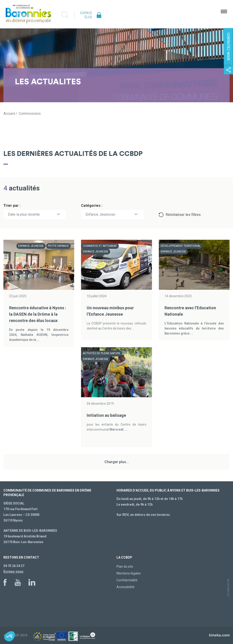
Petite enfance (58, 246)
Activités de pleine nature (102, 353)
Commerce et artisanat (100, 246)
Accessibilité (125, 587)
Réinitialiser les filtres (183, 215)
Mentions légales (129, 573)
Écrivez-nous (13, 572)
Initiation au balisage (106, 415)
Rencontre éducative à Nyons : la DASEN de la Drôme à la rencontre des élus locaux (38, 314)
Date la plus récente (24, 214)
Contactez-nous (228, 47)
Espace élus (86, 15)
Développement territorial (181, 246)
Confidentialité (127, 580)
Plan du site (125, 567)
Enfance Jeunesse (100, 214)
